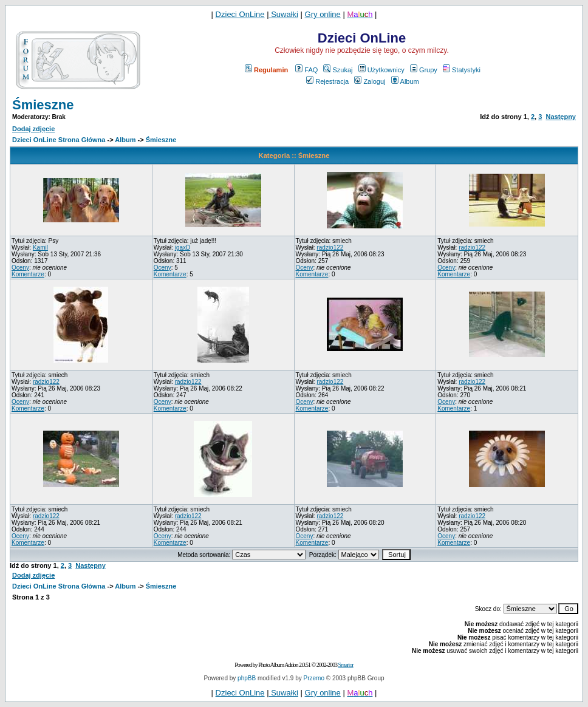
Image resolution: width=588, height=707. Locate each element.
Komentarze (28, 274)
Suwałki (284, 14)
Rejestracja (327, 81)
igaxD (183, 248)
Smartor (345, 665)
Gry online (323, 14)
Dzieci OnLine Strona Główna (59, 140)
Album (405, 81)
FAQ (306, 70)
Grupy (424, 70)
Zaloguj (370, 81)
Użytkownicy (381, 70)
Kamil (40, 248)
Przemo (314, 678)
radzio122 (330, 248)
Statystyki (462, 70)
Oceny (20, 268)
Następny (561, 117)
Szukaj (338, 70)
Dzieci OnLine (240, 14)
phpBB (247, 678)
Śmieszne (43, 105)
